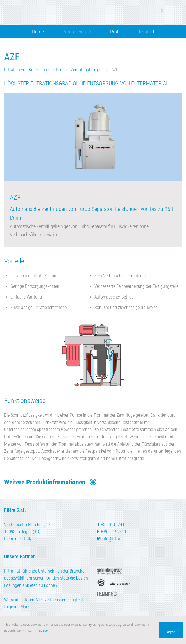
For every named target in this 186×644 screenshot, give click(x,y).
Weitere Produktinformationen (51, 482)
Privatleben (41, 630)
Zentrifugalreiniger (87, 70)
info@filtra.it (113, 539)
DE (167, 11)
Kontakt (147, 32)
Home (38, 32)
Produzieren (74, 32)
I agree (171, 630)
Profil (115, 32)
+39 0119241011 (116, 525)
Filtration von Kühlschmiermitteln (34, 70)
